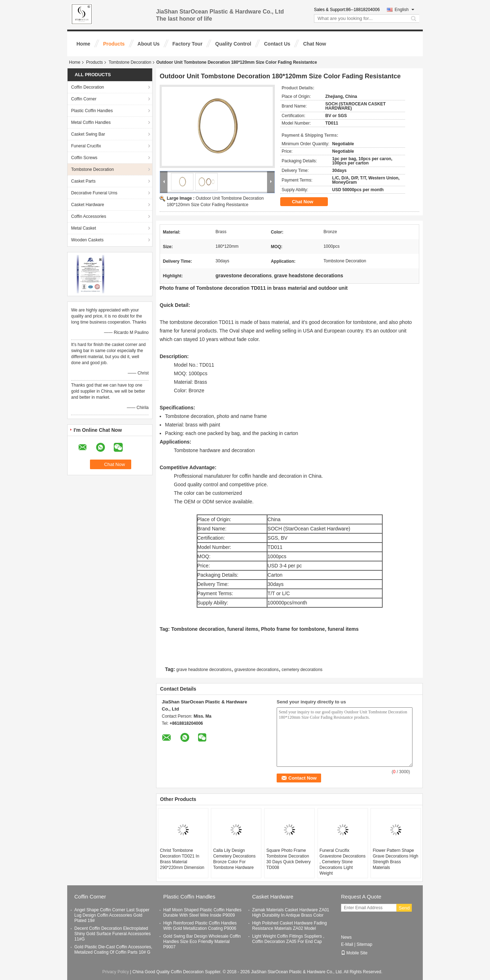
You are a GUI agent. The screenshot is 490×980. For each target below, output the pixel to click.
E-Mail (347, 944)
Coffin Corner (84, 99)
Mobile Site (354, 953)
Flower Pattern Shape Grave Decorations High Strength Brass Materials (395, 859)
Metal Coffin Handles (91, 122)
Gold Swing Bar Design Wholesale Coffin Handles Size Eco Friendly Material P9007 (202, 942)
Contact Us (277, 44)
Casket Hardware (88, 205)
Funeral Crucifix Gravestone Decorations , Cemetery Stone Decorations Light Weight (343, 862)
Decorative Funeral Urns (94, 193)
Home (83, 44)
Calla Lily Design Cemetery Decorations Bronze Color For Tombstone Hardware (234, 859)
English (404, 10)
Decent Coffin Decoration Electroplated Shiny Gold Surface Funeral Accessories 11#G (113, 934)
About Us (149, 44)
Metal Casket (84, 228)
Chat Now (315, 44)
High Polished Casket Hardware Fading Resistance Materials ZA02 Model (289, 926)
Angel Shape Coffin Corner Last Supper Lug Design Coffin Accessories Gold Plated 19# (112, 915)
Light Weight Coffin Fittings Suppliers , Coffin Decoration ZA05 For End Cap (288, 939)
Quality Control (233, 44)
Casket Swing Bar (88, 134)
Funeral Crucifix (86, 146)
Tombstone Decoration (130, 62)
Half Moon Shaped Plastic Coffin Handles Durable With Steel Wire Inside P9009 (202, 913)
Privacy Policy (116, 972)
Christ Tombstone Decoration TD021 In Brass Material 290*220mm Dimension (182, 859)
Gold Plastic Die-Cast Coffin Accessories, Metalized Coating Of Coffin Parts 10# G (113, 950)
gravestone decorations (257, 670)
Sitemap (364, 944)
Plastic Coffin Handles (92, 111)
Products (114, 44)
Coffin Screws (84, 158)
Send (404, 908)
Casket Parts (83, 181)
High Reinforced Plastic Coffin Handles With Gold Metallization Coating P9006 (200, 926)
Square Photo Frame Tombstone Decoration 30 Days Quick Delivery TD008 (289, 859)
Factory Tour (188, 44)
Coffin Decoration (88, 87)
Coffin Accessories (89, 216)
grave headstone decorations (204, 670)
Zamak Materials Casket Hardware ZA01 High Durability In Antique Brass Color (291, 913)
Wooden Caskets (87, 240)
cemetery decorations (302, 670)
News (346, 937)
